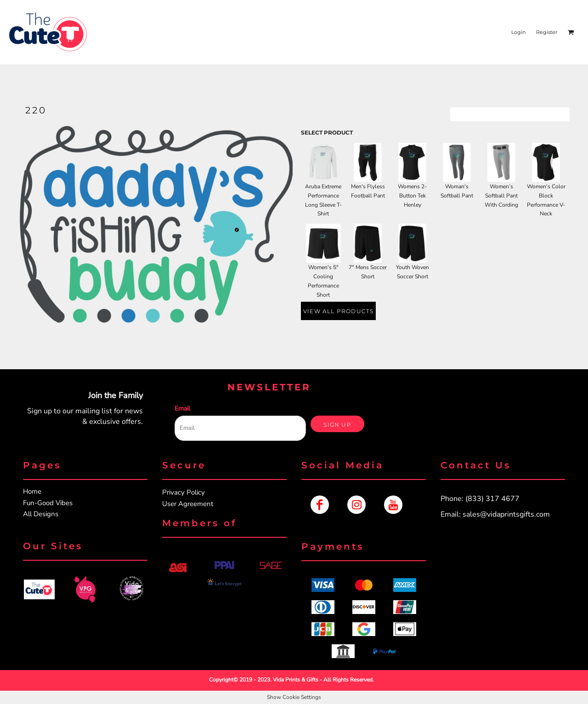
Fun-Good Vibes (48, 503)
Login (518, 32)
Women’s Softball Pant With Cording (501, 196)
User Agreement (188, 504)
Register (547, 32)
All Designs (41, 514)
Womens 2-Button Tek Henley (412, 196)
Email (182, 408)
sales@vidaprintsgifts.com (506, 514)
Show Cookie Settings (294, 697)
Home (32, 491)
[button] (39, 589)
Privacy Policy (184, 492)
